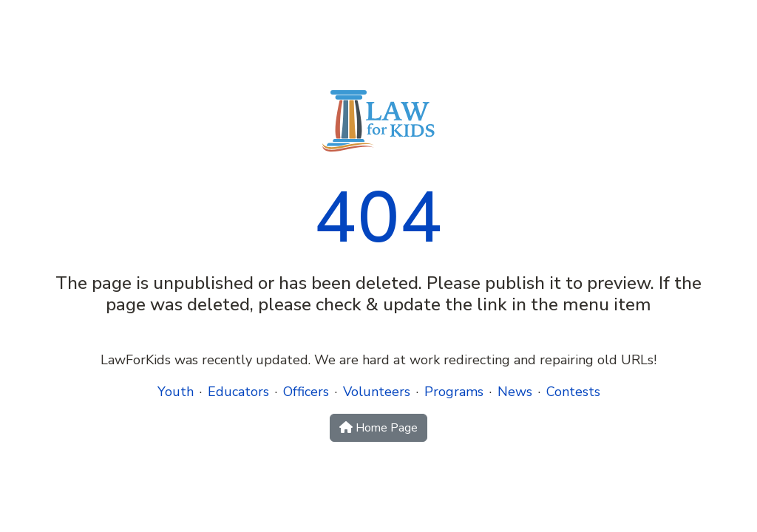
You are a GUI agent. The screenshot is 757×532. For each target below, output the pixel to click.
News (515, 392)
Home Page (378, 428)
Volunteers (377, 392)
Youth (176, 392)
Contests (573, 392)
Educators (238, 392)
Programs (454, 392)
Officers (306, 392)
